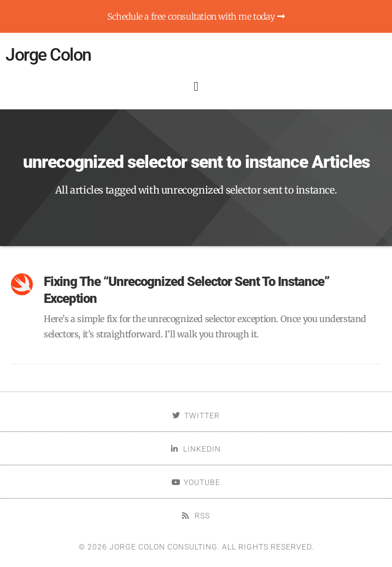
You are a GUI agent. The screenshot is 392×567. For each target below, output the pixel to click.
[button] (196, 86)
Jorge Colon (48, 55)
